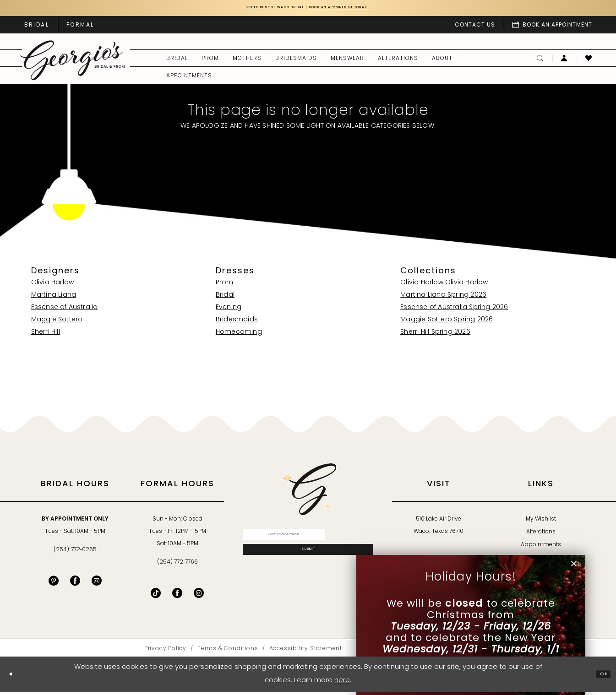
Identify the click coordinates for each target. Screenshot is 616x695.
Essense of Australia (65, 310)
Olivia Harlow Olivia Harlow (444, 285)
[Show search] (540, 61)
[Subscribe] (308, 564)
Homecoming (239, 335)
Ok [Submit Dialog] (600, 677)
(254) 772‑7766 (177, 565)
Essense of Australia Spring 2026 (454, 310)
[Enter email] (308, 540)
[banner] (72, 63)
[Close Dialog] (14, 677)
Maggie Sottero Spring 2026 (447, 323)
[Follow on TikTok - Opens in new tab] (156, 596)
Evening (229, 310)
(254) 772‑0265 (75, 553)
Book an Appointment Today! (362, 9)
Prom (225, 285)
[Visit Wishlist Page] (589, 61)
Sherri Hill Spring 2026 (435, 335)
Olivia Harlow (53, 285)
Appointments (541, 548)
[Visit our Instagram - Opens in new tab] (97, 583)
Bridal (225, 298)
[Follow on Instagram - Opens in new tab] (199, 596)
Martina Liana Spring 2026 (443, 298)
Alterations (541, 535)
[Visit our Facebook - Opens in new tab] (75, 583)
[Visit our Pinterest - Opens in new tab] (54, 583)
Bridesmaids (237, 323)
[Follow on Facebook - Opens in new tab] (177, 596)
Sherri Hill (46, 335)
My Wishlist (541, 522)
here (342, 683)
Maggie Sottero (57, 323)
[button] (564, 61)
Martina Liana (54, 298)
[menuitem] (37, 27)
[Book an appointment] (552, 27)
